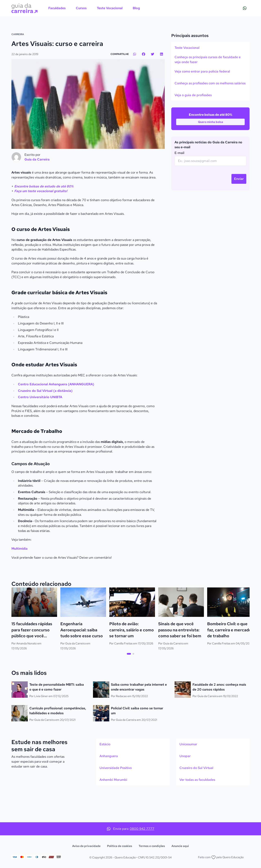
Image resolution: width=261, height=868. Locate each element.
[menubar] (94, 8)
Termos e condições (152, 846)
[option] (210, 76)
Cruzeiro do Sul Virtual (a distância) (45, 419)
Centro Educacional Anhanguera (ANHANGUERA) (56, 413)
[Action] (130, 39)
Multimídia (19, 577)
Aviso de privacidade (86, 846)
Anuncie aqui (180, 846)
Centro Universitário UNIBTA (40, 426)
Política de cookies (120, 846)
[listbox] (210, 100)
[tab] (129, 682)
